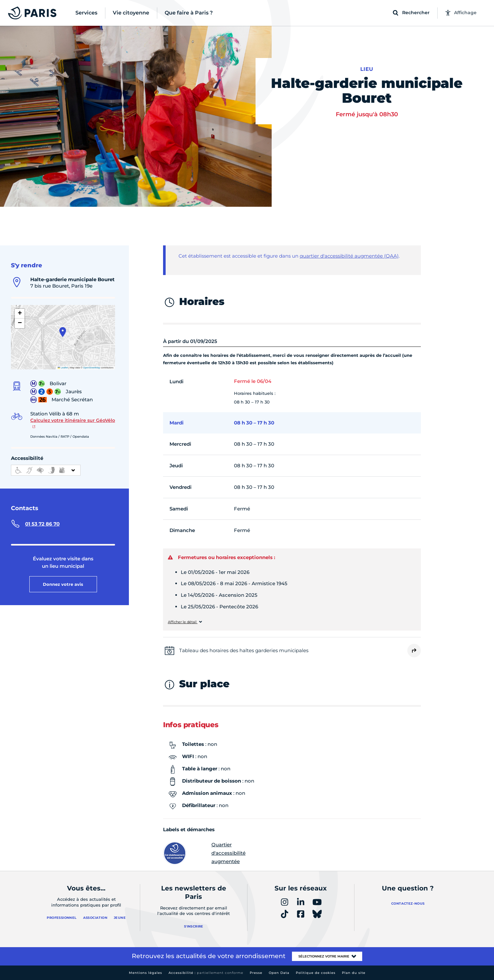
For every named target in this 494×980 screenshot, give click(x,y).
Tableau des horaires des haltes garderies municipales (244, 650)
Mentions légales (145, 973)
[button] (63, 332)
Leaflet (63, 368)
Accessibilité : (206, 973)
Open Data (279, 973)
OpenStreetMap (92, 368)
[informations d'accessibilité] (46, 470)
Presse (256, 973)
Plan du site (354, 973)
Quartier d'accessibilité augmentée (204, 853)
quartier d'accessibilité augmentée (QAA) (349, 256)
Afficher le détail (183, 622)
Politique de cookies (316, 973)
